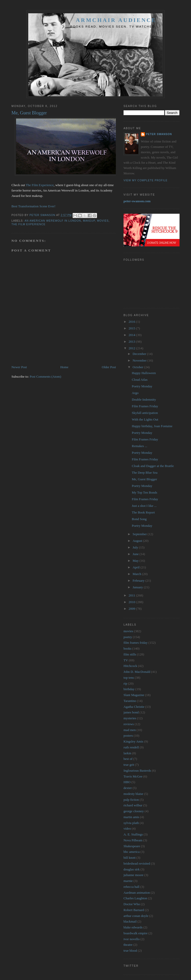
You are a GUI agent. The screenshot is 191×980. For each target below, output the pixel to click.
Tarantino (130, 701)
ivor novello (132, 939)
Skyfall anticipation (145, 413)
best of (128, 759)
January (138, 587)
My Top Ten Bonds (144, 492)
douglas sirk (132, 869)
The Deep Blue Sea (145, 473)
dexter (128, 788)
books (127, 648)
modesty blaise (133, 794)
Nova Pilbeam (133, 840)
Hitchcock (130, 666)
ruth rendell (131, 747)
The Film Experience (40, 185)
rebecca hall (131, 887)
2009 (132, 609)
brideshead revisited (137, 863)
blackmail (130, 921)
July (136, 547)
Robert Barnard (134, 910)
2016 (132, 322)
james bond (131, 712)
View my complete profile (146, 180)
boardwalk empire (135, 933)
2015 (132, 328)
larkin (127, 753)
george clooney (134, 811)
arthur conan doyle (136, 916)
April (137, 567)
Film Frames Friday (145, 406)
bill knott (129, 858)
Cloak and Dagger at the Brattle (153, 466)
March (137, 574)
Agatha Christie (134, 707)
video (127, 828)
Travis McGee (133, 776)
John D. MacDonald (137, 672)
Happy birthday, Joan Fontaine (152, 426)
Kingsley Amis (133, 741)
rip (125, 683)
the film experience (28, 224)
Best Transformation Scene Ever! (33, 206)
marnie (128, 881)
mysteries (130, 718)
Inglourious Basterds (137, 770)
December (140, 354)
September (140, 534)
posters (128, 736)
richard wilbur (133, 805)
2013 (132, 342)
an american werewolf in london (53, 221)
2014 (132, 335)
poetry (128, 637)
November (140, 360)
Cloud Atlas (140, 380)
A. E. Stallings (133, 834)
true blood (130, 951)
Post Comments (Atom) (46, 377)
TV (126, 660)
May (136, 561)
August (138, 541)
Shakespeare (132, 846)
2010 (132, 602)
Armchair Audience (116, 20)
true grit (129, 765)
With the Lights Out (145, 419)
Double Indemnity (144, 399)
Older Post (109, 367)
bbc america (132, 852)
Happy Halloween (144, 373)
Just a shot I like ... (144, 506)
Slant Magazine (134, 695)
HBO (127, 782)
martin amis (131, 817)
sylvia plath (131, 823)
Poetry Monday (142, 386)
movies (103, 221)
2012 (132, 348)
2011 (132, 595)
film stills (130, 654)
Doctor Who (132, 904)
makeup (89, 221)
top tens (129, 678)
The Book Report (143, 512)
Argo (135, 393)
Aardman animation (137, 893)
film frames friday (136, 643)
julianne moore (133, 875)
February (139, 581)
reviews (129, 724)
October (138, 367)
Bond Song (139, 519)
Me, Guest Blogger (144, 479)
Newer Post (19, 367)
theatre (128, 945)
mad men (130, 730)
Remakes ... (139, 446)
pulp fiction (131, 800)
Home (64, 367)
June (136, 554)
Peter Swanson (159, 134)
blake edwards (133, 927)
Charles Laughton (135, 898)
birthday (129, 689)
